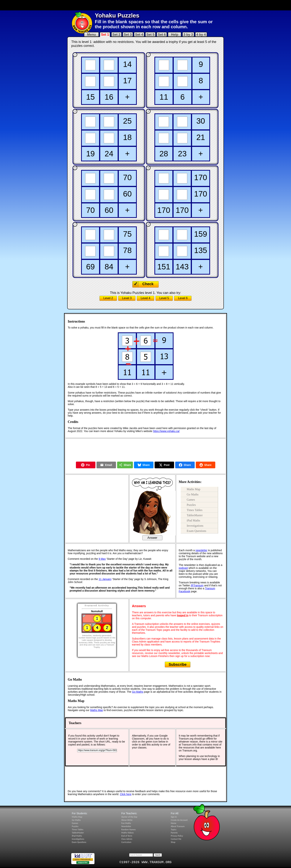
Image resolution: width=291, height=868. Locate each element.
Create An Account (179, 820)
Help (175, 35)
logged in (183, 615)
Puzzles (191, 505)
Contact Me (176, 839)
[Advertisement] (145, 5)
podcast (183, 568)
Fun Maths (126, 823)
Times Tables (195, 510)
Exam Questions (196, 531)
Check (148, 284)
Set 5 (150, 35)
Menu (91, 35)
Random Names (129, 830)
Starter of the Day (129, 817)
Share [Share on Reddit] (206, 465)
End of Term (127, 836)
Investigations (195, 526)
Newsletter (126, 826)
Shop (173, 842)
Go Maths (193, 494)
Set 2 (116, 35)
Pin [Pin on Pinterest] (86, 465)
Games (191, 500)
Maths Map (193, 489)
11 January (105, 579)
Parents (174, 833)
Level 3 (127, 298)
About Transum (178, 826)
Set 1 (105, 35)
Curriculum (126, 842)
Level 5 (164, 298)
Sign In (174, 817)
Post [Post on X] (164, 465)
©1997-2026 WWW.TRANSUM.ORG (146, 862)
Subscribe (178, 664)
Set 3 (128, 35)
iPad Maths (193, 520)
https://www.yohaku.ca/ (166, 431)
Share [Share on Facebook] (185, 465)
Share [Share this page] (125, 465)
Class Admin (127, 839)
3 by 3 (188, 35)
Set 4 (139, 35)
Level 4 (145, 298)
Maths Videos (128, 833)
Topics (174, 830)
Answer (152, 538)
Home (173, 823)
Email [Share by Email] (106, 465)
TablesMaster (195, 515)
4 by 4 (201, 35)
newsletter (201, 550)
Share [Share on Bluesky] (144, 465)
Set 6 (162, 35)
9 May (102, 559)
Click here (126, 794)
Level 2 (108, 298)
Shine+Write (127, 820)
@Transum (197, 585)
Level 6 (183, 298)
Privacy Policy (177, 836)
